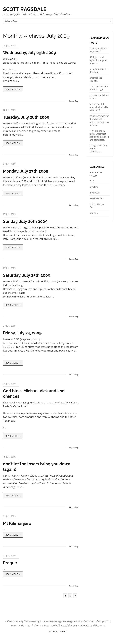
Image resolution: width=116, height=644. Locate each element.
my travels (95, 193)
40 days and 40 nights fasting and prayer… (98, 60)
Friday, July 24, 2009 (22, 333)
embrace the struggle (96, 174)
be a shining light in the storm (99, 70)
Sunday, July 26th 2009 (25, 221)
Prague (10, 563)
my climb (94, 187)
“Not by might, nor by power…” (99, 50)
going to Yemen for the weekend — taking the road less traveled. (99, 120)
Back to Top (73, 101)
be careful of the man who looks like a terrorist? (99, 107)
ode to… (94, 213)
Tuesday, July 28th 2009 (26, 117)
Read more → (13, 89)
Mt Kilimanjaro (17, 523)
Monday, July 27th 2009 (26, 171)
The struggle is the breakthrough (99, 88)
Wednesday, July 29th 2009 (29, 53)
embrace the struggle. (96, 79)
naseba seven (96, 198)
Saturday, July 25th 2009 (27, 275)
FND (92, 181)
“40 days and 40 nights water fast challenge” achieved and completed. (99, 135)
